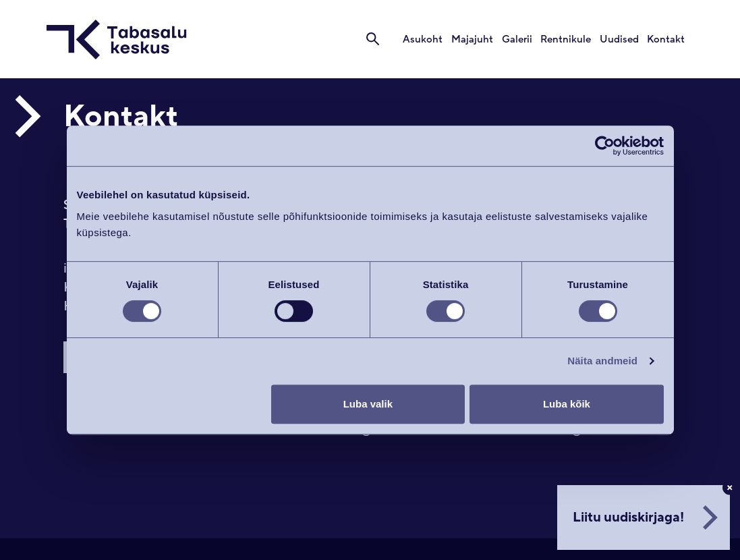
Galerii (518, 39)
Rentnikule (567, 39)
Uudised (620, 39)
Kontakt (666, 39)
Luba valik (368, 404)
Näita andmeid (602, 361)
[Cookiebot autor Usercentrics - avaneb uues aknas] (605, 146)
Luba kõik (567, 404)
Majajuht (474, 39)
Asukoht (425, 39)
